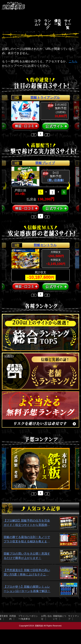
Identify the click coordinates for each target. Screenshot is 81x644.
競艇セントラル (45, 245)
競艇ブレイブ (45, 163)
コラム (38, 23)
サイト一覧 (68, 24)
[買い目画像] (56, 180)
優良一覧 (58, 23)
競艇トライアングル (45, 98)
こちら (73, 61)
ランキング (47, 24)
